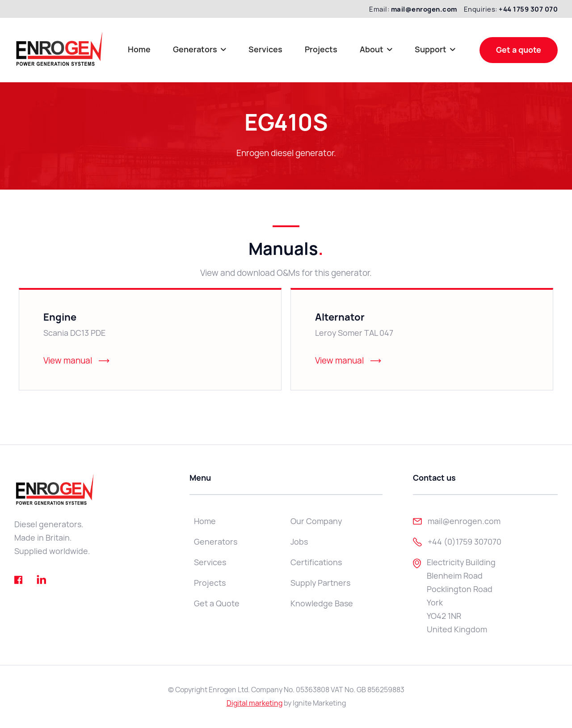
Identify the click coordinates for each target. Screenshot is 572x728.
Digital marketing (254, 703)
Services (265, 49)
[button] (200, 50)
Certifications (316, 562)
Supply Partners (320, 583)
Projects (321, 49)
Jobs (299, 542)
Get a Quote (217, 603)
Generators (216, 542)
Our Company (316, 521)
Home (139, 49)
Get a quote (519, 50)
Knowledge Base (322, 603)
